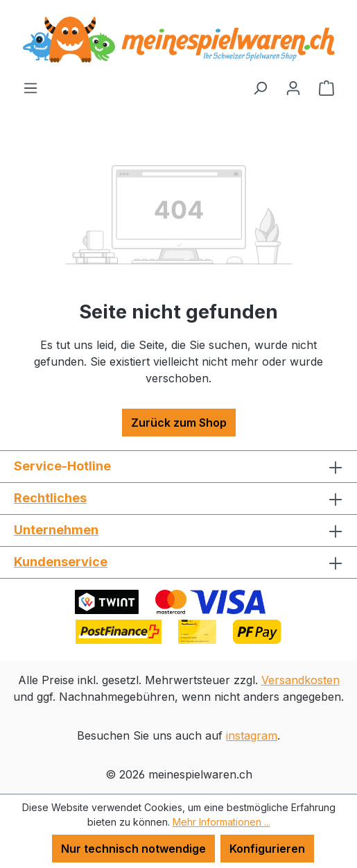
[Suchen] (260, 87)
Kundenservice (61, 562)
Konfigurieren (267, 849)
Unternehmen (56, 530)
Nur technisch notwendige (133, 849)
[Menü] (31, 87)
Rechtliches (50, 498)
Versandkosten (301, 680)
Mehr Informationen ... (221, 822)
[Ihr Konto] (293, 87)
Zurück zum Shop (179, 423)
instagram (252, 735)
